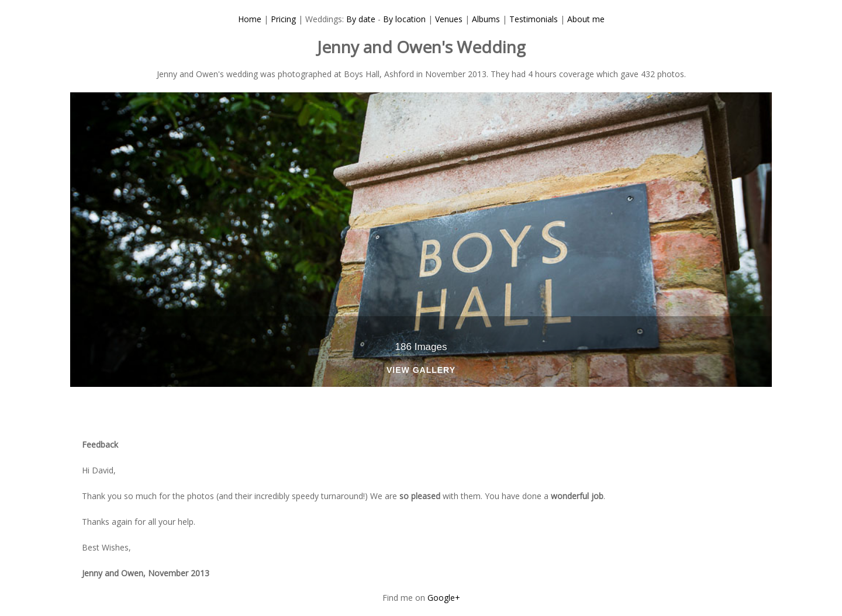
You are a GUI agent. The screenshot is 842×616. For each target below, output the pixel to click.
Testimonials (534, 19)
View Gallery (421, 370)
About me (586, 19)
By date (361, 19)
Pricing (283, 19)
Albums (486, 19)
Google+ (444, 598)
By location (404, 19)
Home (250, 19)
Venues (449, 19)
